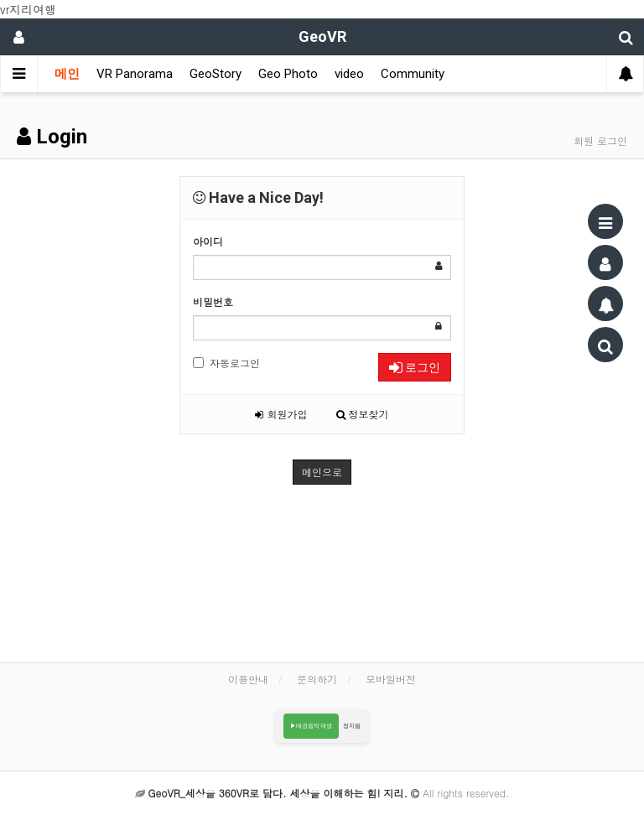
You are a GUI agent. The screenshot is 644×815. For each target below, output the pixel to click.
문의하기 (317, 679)
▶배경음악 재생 (312, 726)
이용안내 (248, 679)
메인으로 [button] (322, 472)
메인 (67, 74)
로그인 (415, 367)
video (349, 74)
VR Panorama (135, 74)
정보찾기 (363, 414)
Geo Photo (288, 74)
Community (413, 74)
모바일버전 (391, 679)
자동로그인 (226, 363)
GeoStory (216, 74)
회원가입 (281, 414)
